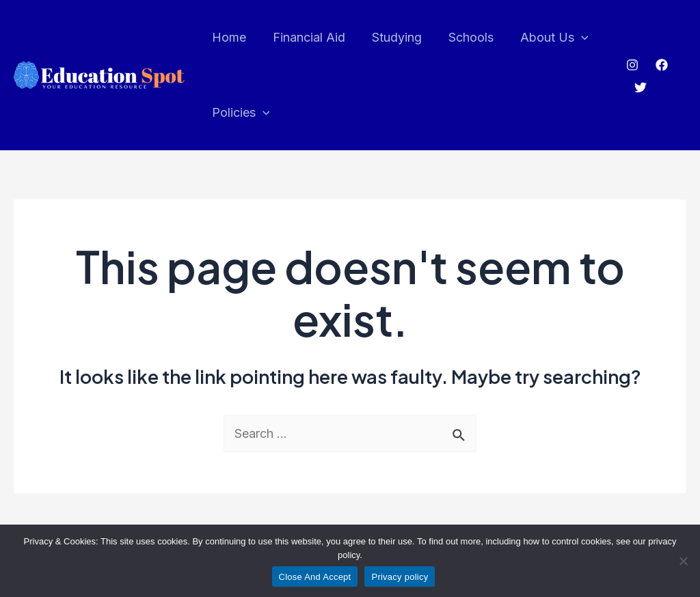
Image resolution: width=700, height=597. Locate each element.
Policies (240, 113)
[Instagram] (631, 65)
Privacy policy (400, 577)
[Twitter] (639, 87)
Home (228, 37)
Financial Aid (306, 37)
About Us (545, 38)
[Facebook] (660, 65)
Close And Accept (315, 577)
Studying (391, 37)
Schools (463, 37)
